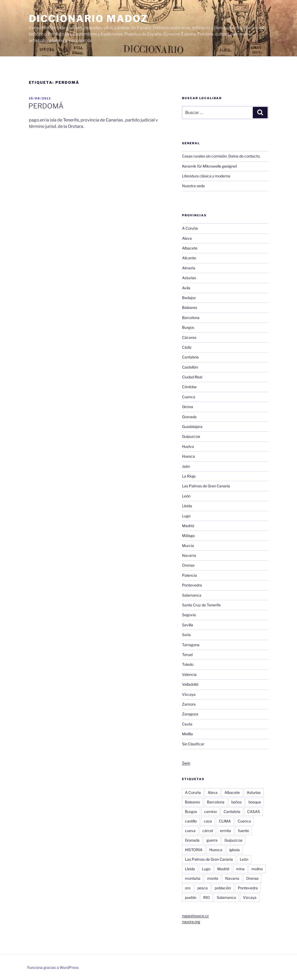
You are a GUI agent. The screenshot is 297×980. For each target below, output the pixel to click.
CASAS (254, 811)
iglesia (234, 850)
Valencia (189, 674)
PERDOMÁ (46, 106)
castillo (191, 821)
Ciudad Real (192, 377)
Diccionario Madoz (88, 19)
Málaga (188, 535)
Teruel (187, 655)
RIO (207, 897)
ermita (225, 831)
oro (188, 888)
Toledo (188, 664)
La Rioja (189, 476)
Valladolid (190, 684)
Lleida (187, 506)
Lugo (186, 516)
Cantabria (190, 357)
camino (210, 811)
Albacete (190, 248)
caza (208, 821)
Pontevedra (192, 585)
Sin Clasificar (193, 744)
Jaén (186, 466)
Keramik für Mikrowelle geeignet (209, 166)
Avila (186, 288)
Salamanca (192, 595)
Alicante (189, 258)
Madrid (188, 526)
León (186, 496)
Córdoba (189, 387)
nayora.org (191, 922)
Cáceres (189, 337)
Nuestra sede (193, 186)
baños (236, 802)
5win (186, 763)
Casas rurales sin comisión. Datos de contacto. (221, 156)
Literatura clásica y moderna (206, 176)
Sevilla (188, 625)
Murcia (188, 546)
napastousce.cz (195, 916)
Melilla (187, 734)
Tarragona (191, 645)
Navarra (189, 555)
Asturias (189, 278)
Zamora (189, 704)
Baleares (190, 307)
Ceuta (187, 724)
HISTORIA (194, 850)
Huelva (188, 446)
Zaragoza (190, 714)
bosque (255, 802)
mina (240, 869)
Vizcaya (189, 694)
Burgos (188, 327)
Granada (189, 417)
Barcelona (191, 318)
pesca (203, 888)
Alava (187, 238)
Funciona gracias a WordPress (53, 967)
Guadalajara (192, 426)
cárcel (208, 831)
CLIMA (225, 821)
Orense (188, 565)
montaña (193, 878)
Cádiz (187, 347)
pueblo (191, 897)
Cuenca (189, 397)
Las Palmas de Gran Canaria (206, 486)
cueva (190, 831)
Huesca (189, 456)
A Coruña (190, 228)
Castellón (190, 367)
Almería (189, 268)
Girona (188, 407)
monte (213, 878)
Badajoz (189, 298)
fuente (243, 831)
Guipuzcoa (191, 436)
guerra (212, 840)
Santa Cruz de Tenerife (201, 605)
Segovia (189, 615)
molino (257, 869)
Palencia (189, 575)
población (223, 888)
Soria (186, 635)
